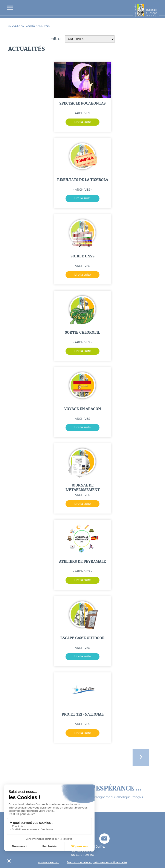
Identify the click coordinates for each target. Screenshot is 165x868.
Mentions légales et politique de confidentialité (97, 863)
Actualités (28, 26)
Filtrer (82, 39)
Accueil (13, 26)
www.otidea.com (49, 863)
